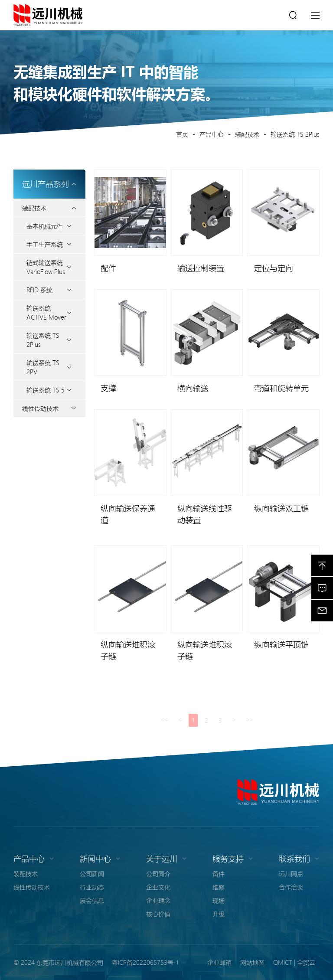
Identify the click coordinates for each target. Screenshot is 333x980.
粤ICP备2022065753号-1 (145, 962)
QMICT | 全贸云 (294, 962)
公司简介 (158, 873)
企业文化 (158, 887)
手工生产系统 (45, 244)
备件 (219, 873)
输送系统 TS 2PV (43, 367)
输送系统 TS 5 (46, 390)
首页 (182, 134)
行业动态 (92, 887)
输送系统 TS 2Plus (295, 134)
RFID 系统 (39, 290)
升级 (219, 914)
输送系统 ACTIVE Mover (46, 312)
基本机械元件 (45, 226)
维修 (219, 887)
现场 (219, 900)
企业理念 (158, 900)
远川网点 (291, 873)
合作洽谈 (291, 887)
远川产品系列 (50, 184)
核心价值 (158, 914)
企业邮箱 (219, 962)
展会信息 (92, 900)
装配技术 (247, 134)
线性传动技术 (40, 408)
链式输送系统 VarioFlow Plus (46, 267)
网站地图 (252, 962)
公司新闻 (92, 873)
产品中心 (212, 134)
